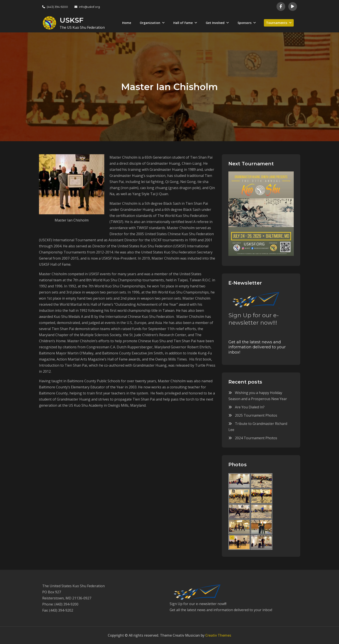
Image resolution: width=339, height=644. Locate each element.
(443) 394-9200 (55, 7)
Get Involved (215, 23)
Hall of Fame (183, 23)
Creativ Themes (218, 635)
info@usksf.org (87, 7)
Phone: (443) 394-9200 (60, 604)
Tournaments (277, 23)
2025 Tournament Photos (256, 415)
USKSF (72, 20)
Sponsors (245, 23)
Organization (150, 23)
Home (127, 23)
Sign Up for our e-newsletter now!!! (254, 319)
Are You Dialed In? (250, 407)
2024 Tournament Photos (256, 438)
